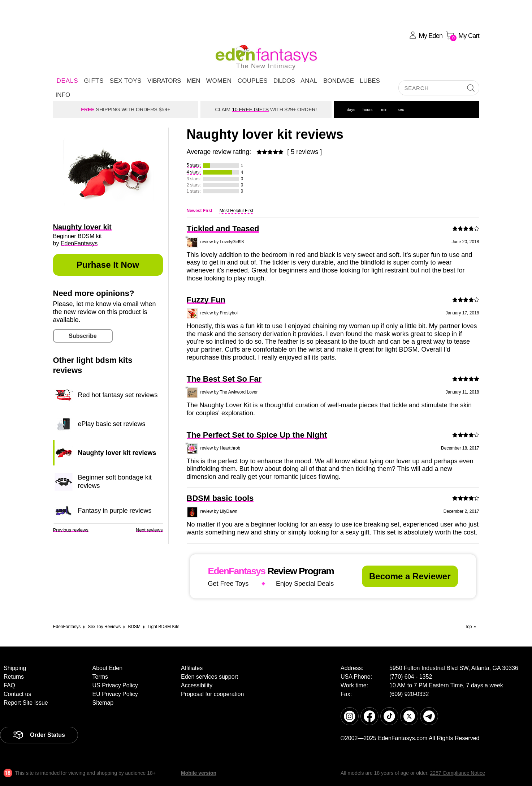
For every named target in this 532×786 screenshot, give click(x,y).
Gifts (94, 81)
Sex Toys (126, 81)
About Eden (108, 668)
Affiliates (192, 668)
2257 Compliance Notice (457, 773)
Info (63, 95)
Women (219, 81)
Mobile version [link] (199, 773)
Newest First (200, 211)
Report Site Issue (26, 703)
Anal (309, 81)
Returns (14, 677)
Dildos (284, 81)
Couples (253, 81)
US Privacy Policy (115, 685)
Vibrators (164, 81)
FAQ (9, 685)
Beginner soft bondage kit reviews (115, 481)
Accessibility (197, 685)
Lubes (370, 81)
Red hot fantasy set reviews (118, 395)
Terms (100, 677)
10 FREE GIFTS (250, 109)
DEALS (68, 81)
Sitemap (103, 703)
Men (194, 81)
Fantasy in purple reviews (115, 511)
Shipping (15, 668)
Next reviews (149, 530)
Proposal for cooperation (212, 694)
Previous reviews (71, 530)
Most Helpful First (236, 211)
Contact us (17, 694)
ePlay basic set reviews (112, 424)
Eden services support (209, 677)
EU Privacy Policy (115, 694)
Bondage (339, 81)
